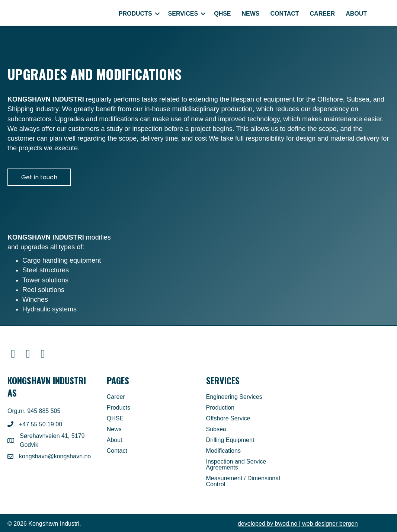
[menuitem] (381, 14)
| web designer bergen (298, 524)
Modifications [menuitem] (223, 451)
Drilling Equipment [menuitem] (230, 440)
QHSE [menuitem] (222, 14)
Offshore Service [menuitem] (228, 419)
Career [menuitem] (323, 14)
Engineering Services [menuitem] (234, 397)
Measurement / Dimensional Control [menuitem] (243, 481)
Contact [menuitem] (285, 14)
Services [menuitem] (183, 14)
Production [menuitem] (220, 408)
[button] (157, 14)
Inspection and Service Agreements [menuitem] (236, 465)
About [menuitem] (356, 14)
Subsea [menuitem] (216, 429)
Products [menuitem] (135, 14)
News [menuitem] (251, 14)
